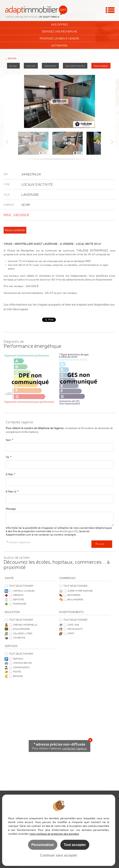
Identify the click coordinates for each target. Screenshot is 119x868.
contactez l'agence (74, 748)
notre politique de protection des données (54, 834)
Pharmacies (20, 604)
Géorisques (20, 309)
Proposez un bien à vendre (59, 38)
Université (19, 638)
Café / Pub (73, 625)
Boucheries (74, 595)
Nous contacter (101, 66)
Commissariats (21, 667)
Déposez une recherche (59, 31)
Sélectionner (50, 66)
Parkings (18, 659)
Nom (9, 440)
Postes (17, 672)
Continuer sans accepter (59, 855)
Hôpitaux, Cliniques (24, 591)
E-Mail (10, 474)
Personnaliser (43, 845)
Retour (12, 58)
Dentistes (19, 599)
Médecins (18, 595)
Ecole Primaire (21, 629)
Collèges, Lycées (23, 633)
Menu (110, 10)
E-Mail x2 (12, 492)
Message (11, 509)
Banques (18, 676)
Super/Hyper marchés (80, 591)
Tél (8, 457)
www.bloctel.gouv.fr (65, 531)
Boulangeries (75, 599)
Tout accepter (75, 845)
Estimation (59, 45)
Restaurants (75, 629)
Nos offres (60, 24)
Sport (71, 633)
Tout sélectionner (21, 586)
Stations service (22, 663)
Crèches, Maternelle (25, 625)
